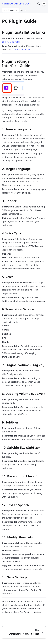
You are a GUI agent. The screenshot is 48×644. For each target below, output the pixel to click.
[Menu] (44, 4)
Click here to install (11, 42)
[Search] (39, 4)
